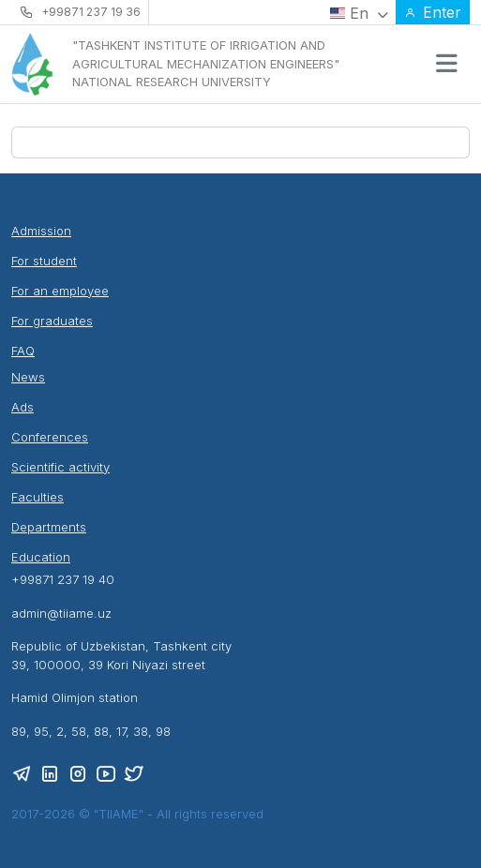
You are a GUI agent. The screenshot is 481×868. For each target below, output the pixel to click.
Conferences (50, 437)
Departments (49, 527)
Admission (41, 231)
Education (41, 557)
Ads (23, 407)
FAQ (23, 351)
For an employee (60, 291)
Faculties (38, 497)
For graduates (52, 321)
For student (44, 261)
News (28, 377)
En (359, 13)
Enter (433, 12)
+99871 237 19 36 (91, 12)
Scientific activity (60, 467)
